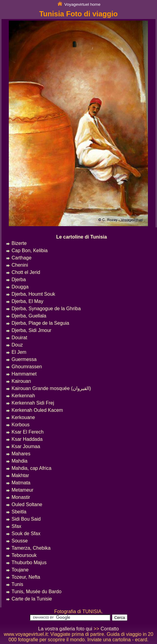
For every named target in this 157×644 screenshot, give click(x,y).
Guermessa (24, 359)
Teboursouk (24, 555)
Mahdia (19, 461)
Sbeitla (19, 512)
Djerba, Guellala (29, 316)
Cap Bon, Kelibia (29, 250)
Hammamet (24, 374)
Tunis (17, 584)
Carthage (21, 258)
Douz (17, 345)
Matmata (21, 483)
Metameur (22, 490)
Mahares (21, 454)
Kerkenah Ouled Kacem (37, 410)
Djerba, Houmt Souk (33, 294)
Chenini (20, 265)
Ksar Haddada (27, 439)
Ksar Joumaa (26, 446)
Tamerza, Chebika (31, 548)
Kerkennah (23, 396)
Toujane (20, 570)
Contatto (110, 629)
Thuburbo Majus (29, 563)
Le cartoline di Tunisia (82, 237)
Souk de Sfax (26, 533)
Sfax (16, 526)
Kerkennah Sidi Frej (33, 403)
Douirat (19, 338)
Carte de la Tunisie (32, 599)
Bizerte (19, 243)
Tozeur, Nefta (26, 577)
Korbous (21, 425)
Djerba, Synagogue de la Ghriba (46, 309)
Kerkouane (23, 417)
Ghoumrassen (27, 367)
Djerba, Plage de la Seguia (40, 323)
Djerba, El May (27, 301)
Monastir (21, 497)
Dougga (20, 287)
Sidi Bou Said (26, 519)
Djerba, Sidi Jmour (31, 330)
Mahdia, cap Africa (31, 468)
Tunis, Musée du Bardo (36, 592)
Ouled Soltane (27, 504)
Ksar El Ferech (28, 432)
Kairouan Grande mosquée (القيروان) (51, 388)
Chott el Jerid (26, 272)
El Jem (19, 352)
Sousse (20, 541)
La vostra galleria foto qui (65, 629)
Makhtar (20, 475)
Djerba (19, 280)
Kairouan (21, 381)
